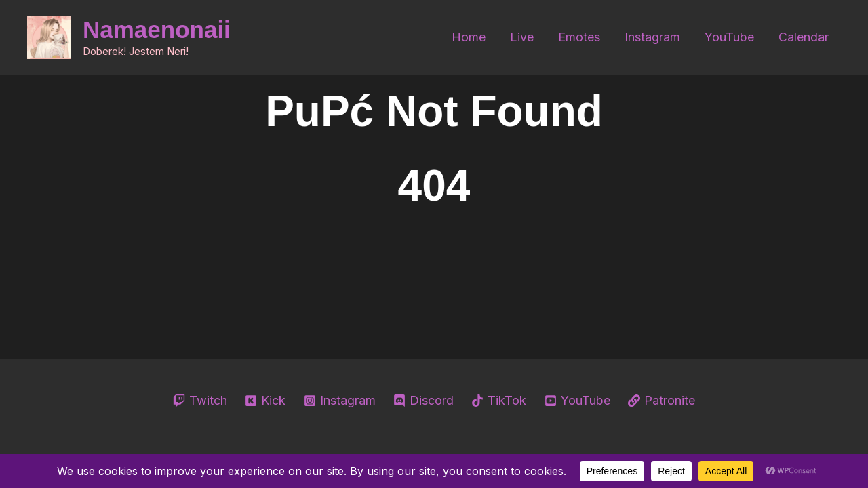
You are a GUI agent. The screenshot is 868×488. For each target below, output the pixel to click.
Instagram (652, 37)
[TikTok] (499, 401)
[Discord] (423, 401)
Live (522, 37)
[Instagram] (339, 401)
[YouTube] (577, 401)
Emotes (579, 37)
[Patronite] (662, 401)
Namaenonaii (157, 29)
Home (469, 37)
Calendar (804, 37)
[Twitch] (200, 401)
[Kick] (265, 401)
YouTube (729, 37)
